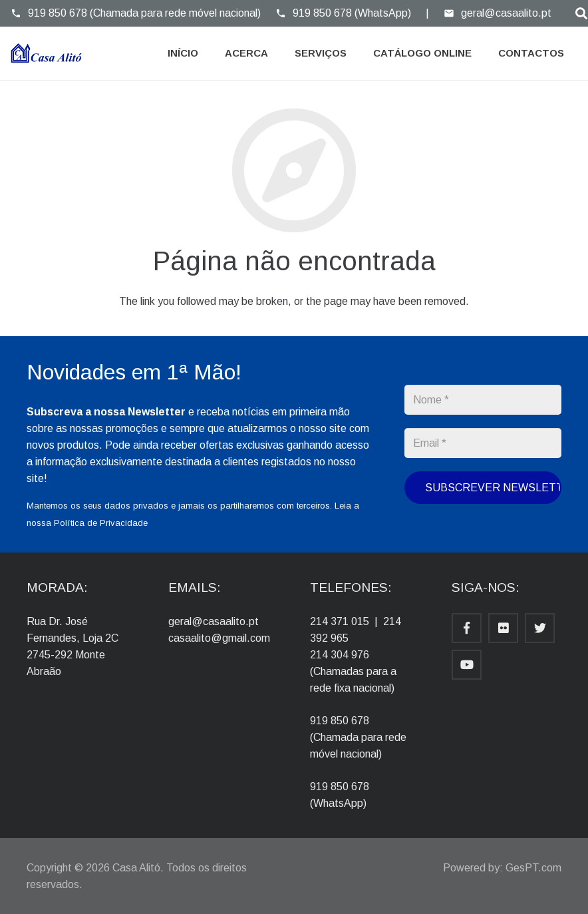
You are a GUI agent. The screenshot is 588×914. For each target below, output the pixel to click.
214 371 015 (340, 621)
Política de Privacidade (101, 523)
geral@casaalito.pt (214, 621)
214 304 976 (340, 655)
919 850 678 (340, 721)
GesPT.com (533, 868)
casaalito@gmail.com (219, 638)
